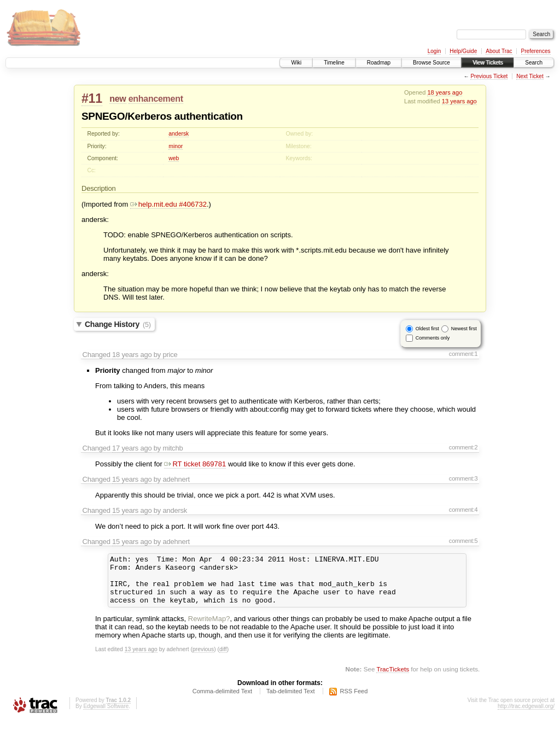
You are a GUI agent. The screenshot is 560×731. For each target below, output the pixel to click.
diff (223, 659)
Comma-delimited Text (222, 701)
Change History (118, 324)
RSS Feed (354, 701)
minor (176, 146)
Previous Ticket (489, 76)
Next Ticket (530, 76)
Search (534, 63)
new (118, 99)
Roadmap (379, 63)
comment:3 (463, 478)
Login (434, 51)
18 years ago (445, 92)
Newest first (464, 329)
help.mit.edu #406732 (168, 204)
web (174, 158)
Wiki (296, 63)
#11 (92, 98)
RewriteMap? (209, 628)
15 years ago (132, 479)
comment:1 (463, 354)
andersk (179, 134)
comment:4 (463, 510)
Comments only (433, 338)
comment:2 (463, 447)
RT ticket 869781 (195, 464)
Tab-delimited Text (290, 701)
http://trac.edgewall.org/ (526, 716)
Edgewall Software (106, 716)
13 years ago (459, 101)
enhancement (156, 99)
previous (203, 659)
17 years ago (132, 448)
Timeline (334, 63)
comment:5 (463, 541)
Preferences (536, 51)
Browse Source (431, 63)
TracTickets (393, 679)
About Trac (499, 51)
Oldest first (427, 329)
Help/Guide (463, 51)
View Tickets (488, 63)
